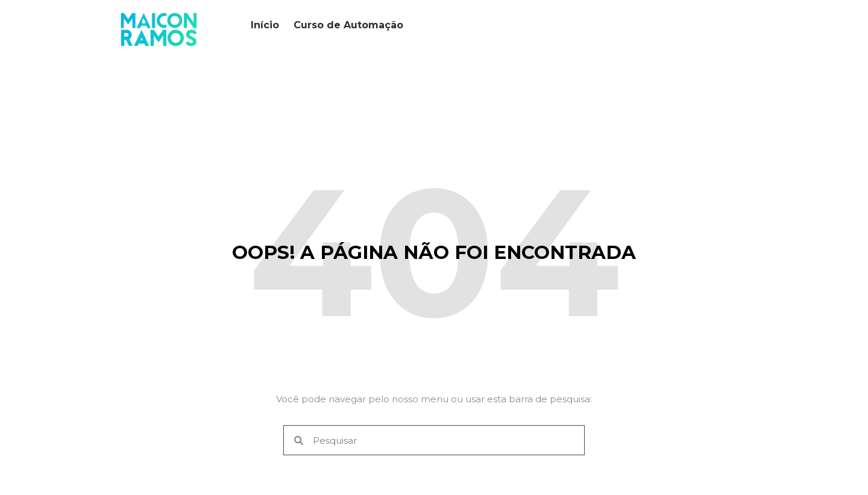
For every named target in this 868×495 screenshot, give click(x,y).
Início (265, 25)
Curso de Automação (348, 25)
